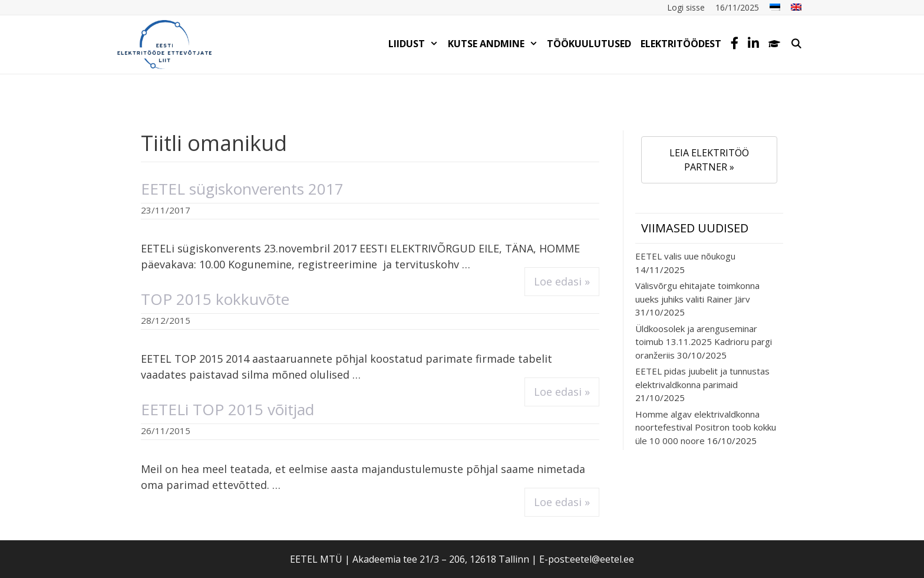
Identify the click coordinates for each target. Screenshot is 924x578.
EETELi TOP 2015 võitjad (227, 409)
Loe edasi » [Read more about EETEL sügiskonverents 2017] (562, 281)
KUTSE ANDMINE (495, 44)
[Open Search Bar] (796, 44)
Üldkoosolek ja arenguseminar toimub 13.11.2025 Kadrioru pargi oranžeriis (704, 342)
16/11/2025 (737, 7)
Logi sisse (686, 7)
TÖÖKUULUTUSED (589, 44)
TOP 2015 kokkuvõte (215, 299)
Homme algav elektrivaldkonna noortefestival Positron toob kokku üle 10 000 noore (706, 427)
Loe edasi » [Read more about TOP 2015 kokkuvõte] (562, 392)
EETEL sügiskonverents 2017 (242, 189)
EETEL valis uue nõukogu (685, 256)
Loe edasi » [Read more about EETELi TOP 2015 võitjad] (562, 502)
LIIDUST (416, 44)
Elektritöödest (681, 44)
